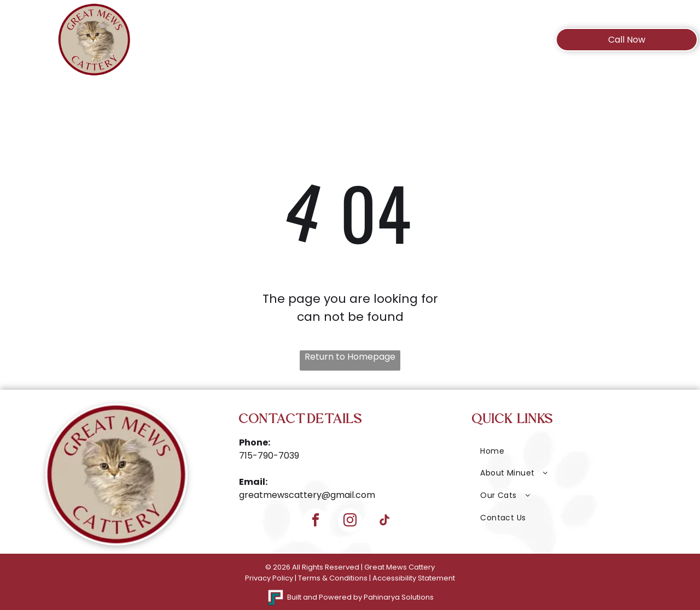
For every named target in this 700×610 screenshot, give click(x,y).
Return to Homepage (350, 357)
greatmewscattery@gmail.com (307, 495)
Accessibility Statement (414, 578)
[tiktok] (384, 522)
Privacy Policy (269, 578)
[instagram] (350, 522)
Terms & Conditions (333, 578)
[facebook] (316, 522)
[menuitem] (214, 45)
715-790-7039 (269, 456)
